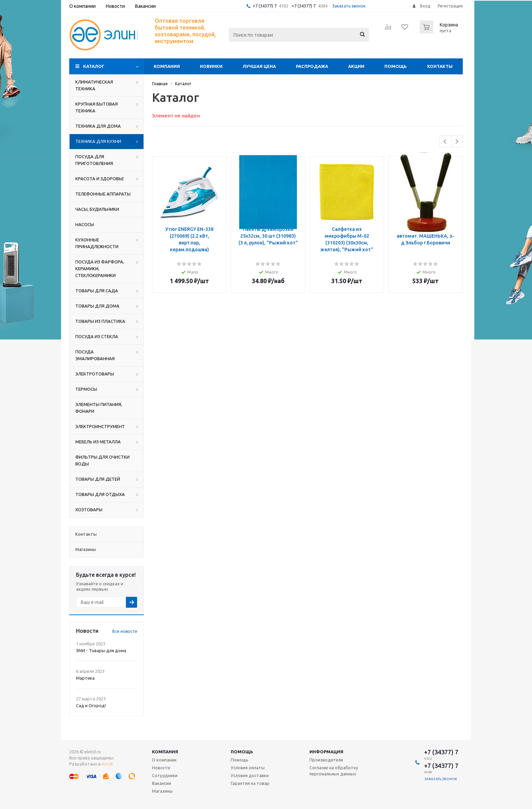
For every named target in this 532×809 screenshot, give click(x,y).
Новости (161, 768)
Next (457, 141)
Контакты (440, 66)
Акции (356, 66)
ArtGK (107, 764)
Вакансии (161, 783)
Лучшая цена (259, 66)
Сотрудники (165, 775)
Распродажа (312, 66)
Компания (167, 66)
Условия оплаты (248, 768)
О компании (164, 760)
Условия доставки (250, 775)
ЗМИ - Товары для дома (101, 650)
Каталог (94, 66)
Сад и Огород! (91, 705)
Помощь (396, 66)
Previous (445, 141)
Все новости (125, 631)
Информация (326, 752)
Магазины (162, 791)
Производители (326, 760)
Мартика (85, 678)
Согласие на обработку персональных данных (334, 771)
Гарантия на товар (250, 783)
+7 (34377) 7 (264, 6)
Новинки (211, 66)
